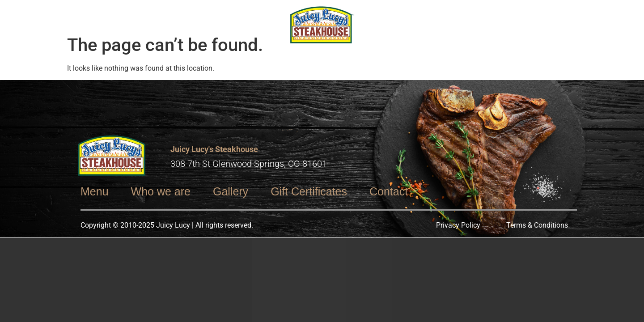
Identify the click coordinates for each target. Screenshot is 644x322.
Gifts (152, 15)
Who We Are (97, 15)
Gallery (448, 15)
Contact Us (508, 15)
